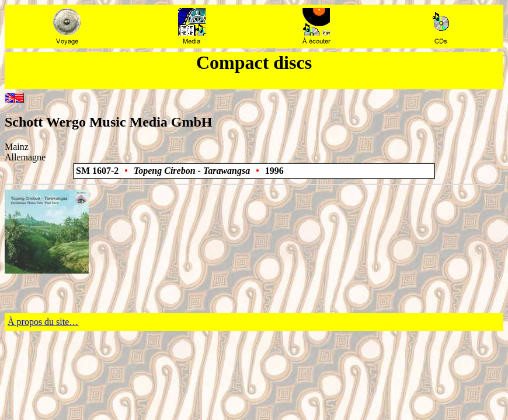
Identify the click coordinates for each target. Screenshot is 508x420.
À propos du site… (43, 322)
